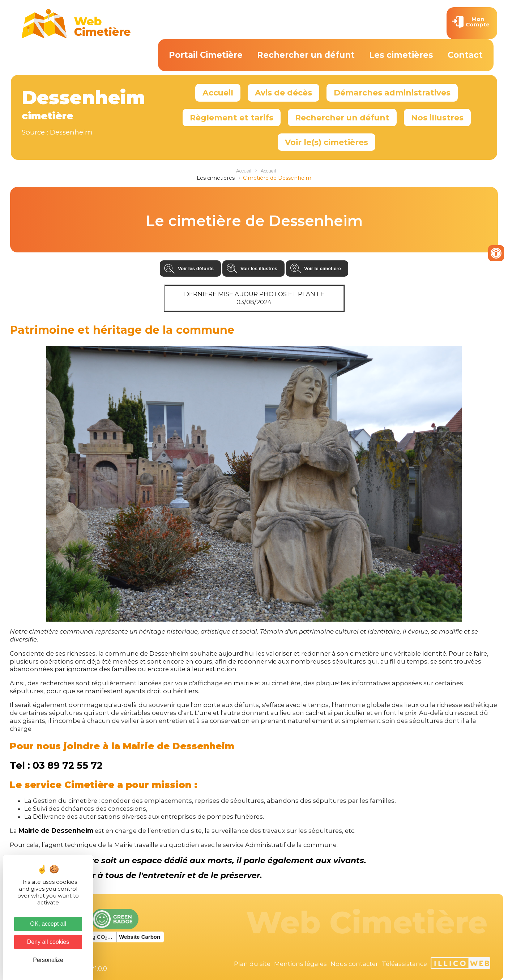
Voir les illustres (259, 269)
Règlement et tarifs (232, 118)
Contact (465, 55)
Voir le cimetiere (323, 269)
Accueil (218, 93)
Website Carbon (140, 937)
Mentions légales (300, 964)
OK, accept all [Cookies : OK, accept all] (48, 924)
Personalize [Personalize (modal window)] (48, 960)
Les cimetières (401, 55)
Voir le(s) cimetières (326, 142)
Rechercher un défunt (306, 55)
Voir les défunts (196, 269)
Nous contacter (354, 964)
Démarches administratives (392, 93)
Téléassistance (404, 964)
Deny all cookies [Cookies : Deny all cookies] (48, 942)
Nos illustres (437, 118)
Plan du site (252, 964)
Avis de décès (283, 93)
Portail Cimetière (206, 55)
